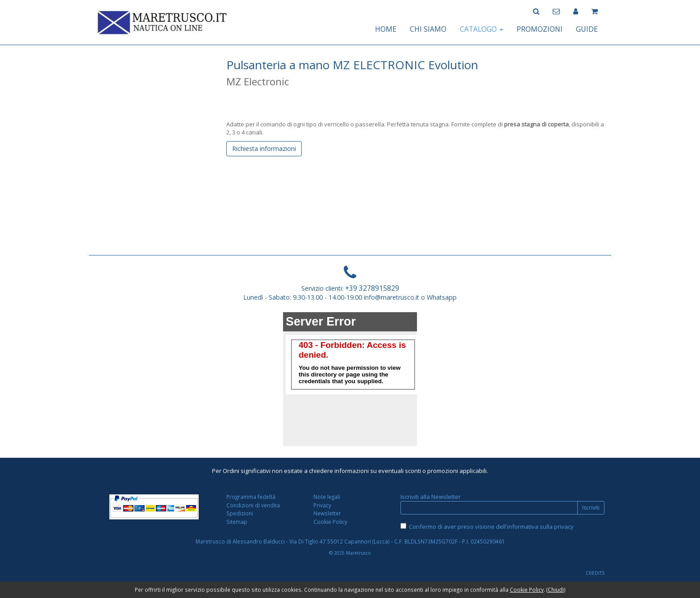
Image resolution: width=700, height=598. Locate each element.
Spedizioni (240, 513)
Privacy (322, 505)
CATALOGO (481, 29)
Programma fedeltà (251, 497)
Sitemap (237, 522)
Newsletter (327, 513)
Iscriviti (591, 508)
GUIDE (587, 29)
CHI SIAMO (428, 29)
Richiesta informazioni (264, 148)
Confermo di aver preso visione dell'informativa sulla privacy (491, 527)
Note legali (327, 497)
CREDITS (595, 573)
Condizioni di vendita (253, 505)
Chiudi (556, 590)
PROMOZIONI (540, 29)
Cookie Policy (330, 522)
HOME (386, 29)
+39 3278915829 (372, 288)
